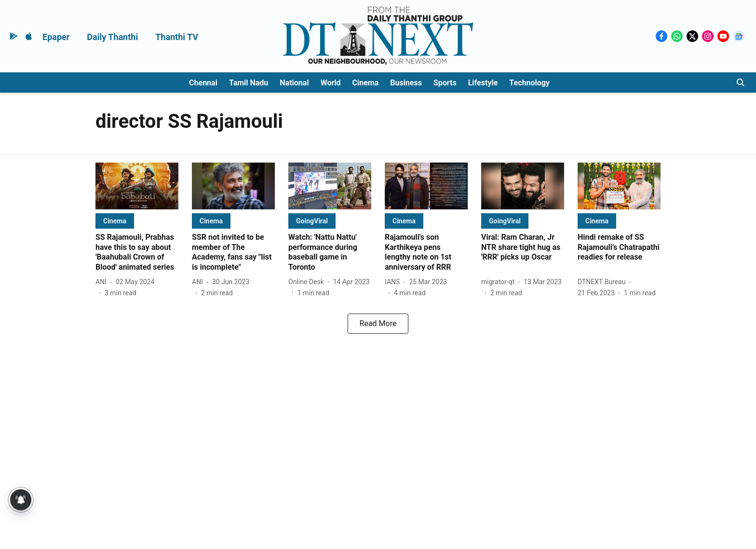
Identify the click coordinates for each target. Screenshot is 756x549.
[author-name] (103, 282)
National (294, 83)
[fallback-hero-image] (137, 186)
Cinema (366, 83)
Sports (445, 83)
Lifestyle (483, 83)
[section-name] (115, 221)
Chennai (203, 83)
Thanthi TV (177, 37)
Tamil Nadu (249, 83)
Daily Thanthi (112, 37)
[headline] (137, 253)
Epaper (56, 37)
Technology (529, 83)
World (331, 83)
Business (406, 83)
